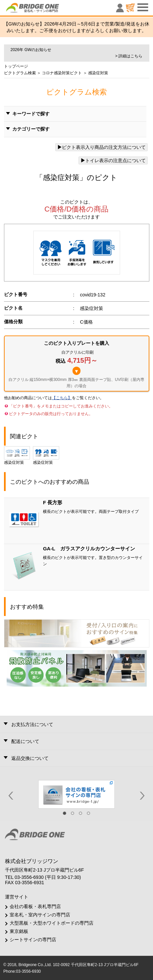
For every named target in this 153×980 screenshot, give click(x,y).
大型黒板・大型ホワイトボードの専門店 (52, 923)
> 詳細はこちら (129, 56)
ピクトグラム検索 (20, 73)
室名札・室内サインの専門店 (40, 915)
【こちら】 (62, 398)
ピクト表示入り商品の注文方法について (101, 147)
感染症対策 (17, 456)
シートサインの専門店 (33, 940)
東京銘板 (19, 931)
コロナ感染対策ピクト (61, 73)
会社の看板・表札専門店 (35, 906)
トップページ (16, 66)
